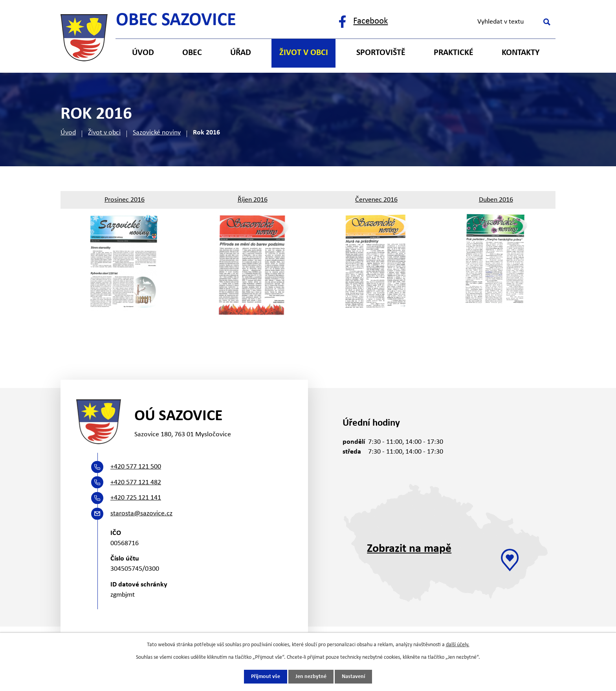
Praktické (454, 53)
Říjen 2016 (253, 200)
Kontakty (521, 53)
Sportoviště (381, 53)
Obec (192, 53)
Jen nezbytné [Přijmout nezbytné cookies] (311, 677)
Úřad (241, 53)
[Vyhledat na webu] (513, 22)
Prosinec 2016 (125, 200)
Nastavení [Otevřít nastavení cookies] (353, 677)
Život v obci (104, 133)
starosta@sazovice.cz (141, 514)
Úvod (68, 133)
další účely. (458, 645)
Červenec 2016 (376, 200)
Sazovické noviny (157, 133)
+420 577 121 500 (136, 467)
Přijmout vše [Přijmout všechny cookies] (266, 677)
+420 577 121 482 (136, 482)
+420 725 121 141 (136, 498)
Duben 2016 (496, 200)
